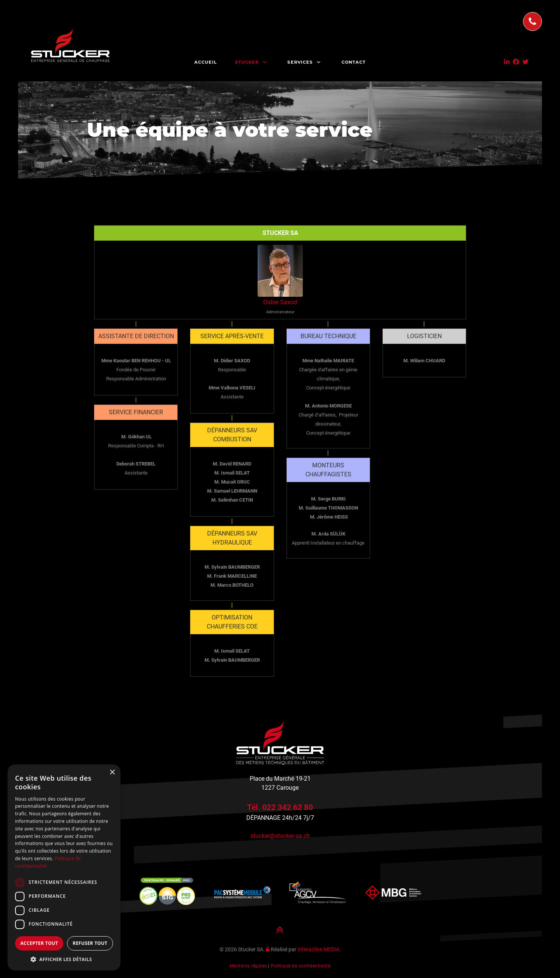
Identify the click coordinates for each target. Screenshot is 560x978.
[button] (64, 959)
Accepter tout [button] (39, 943)
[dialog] (64, 867)
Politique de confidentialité (301, 966)
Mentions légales (248, 966)
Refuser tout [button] (90, 943)
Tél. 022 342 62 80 (280, 807)
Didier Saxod (280, 302)
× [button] (112, 773)
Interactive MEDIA (318, 950)
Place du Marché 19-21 (280, 779)
